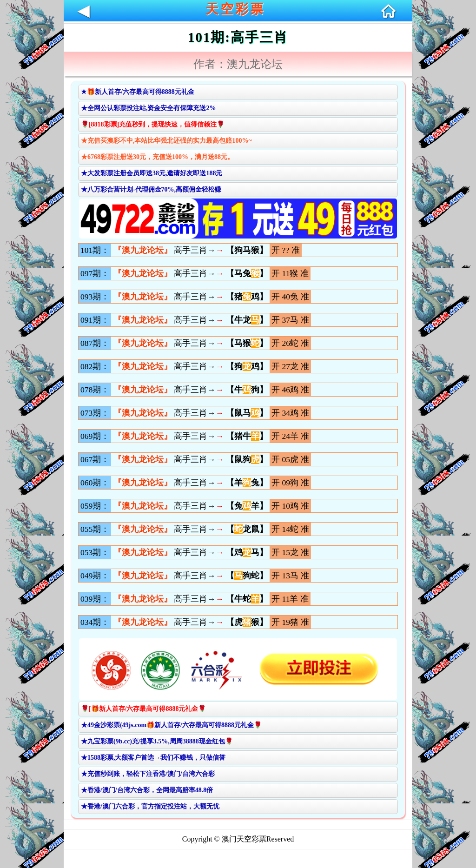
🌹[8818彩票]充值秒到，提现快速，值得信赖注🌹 (153, 124)
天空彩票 (235, 9)
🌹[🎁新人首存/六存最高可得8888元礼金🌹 (144, 709)
